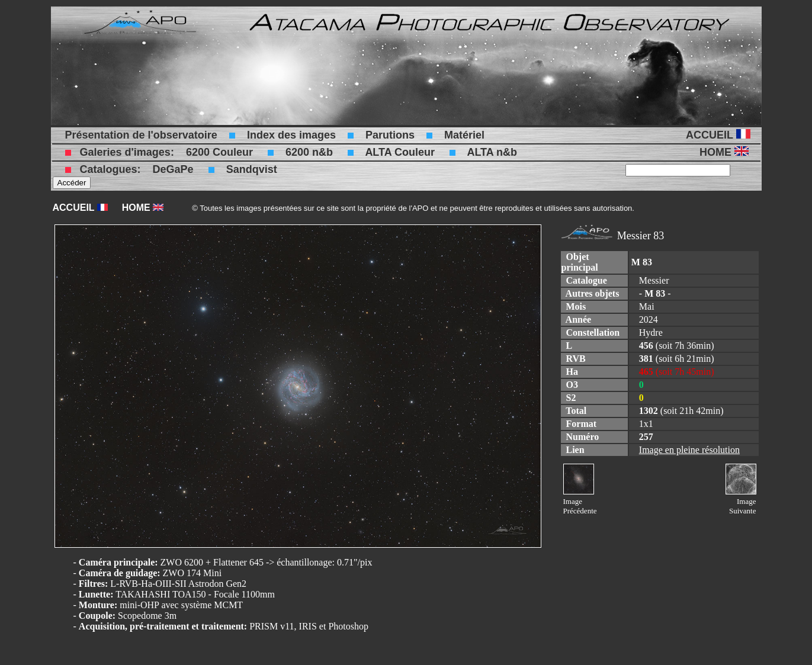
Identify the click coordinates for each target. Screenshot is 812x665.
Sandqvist (252, 169)
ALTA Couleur (400, 152)
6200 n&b (309, 152)
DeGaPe (173, 169)
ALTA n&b (492, 152)
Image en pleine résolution (689, 450)
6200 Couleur (219, 152)
